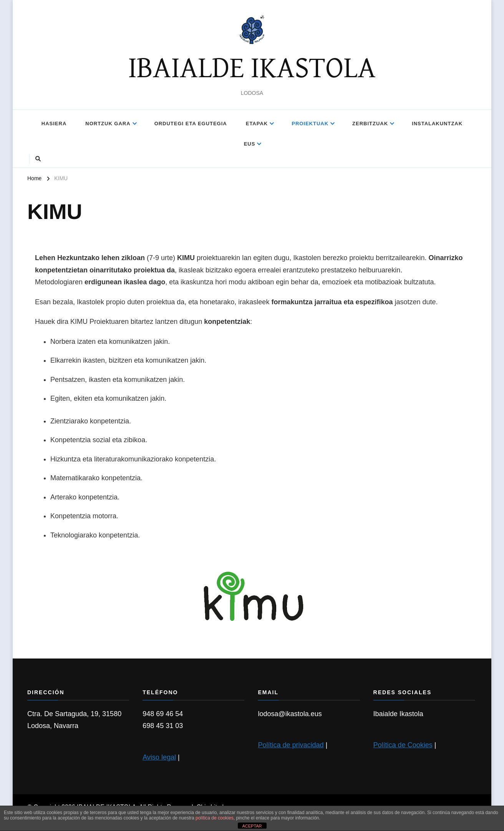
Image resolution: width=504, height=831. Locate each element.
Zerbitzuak (370, 124)
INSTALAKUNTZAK (437, 124)
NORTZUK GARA (108, 124)
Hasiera (54, 124)
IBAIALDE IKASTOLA (252, 69)
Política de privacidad (291, 745)
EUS (250, 144)
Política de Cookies (403, 745)
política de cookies (215, 818)
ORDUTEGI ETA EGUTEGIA (191, 124)
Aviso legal (159, 757)
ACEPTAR (252, 826)
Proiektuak (310, 124)
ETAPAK (257, 124)
